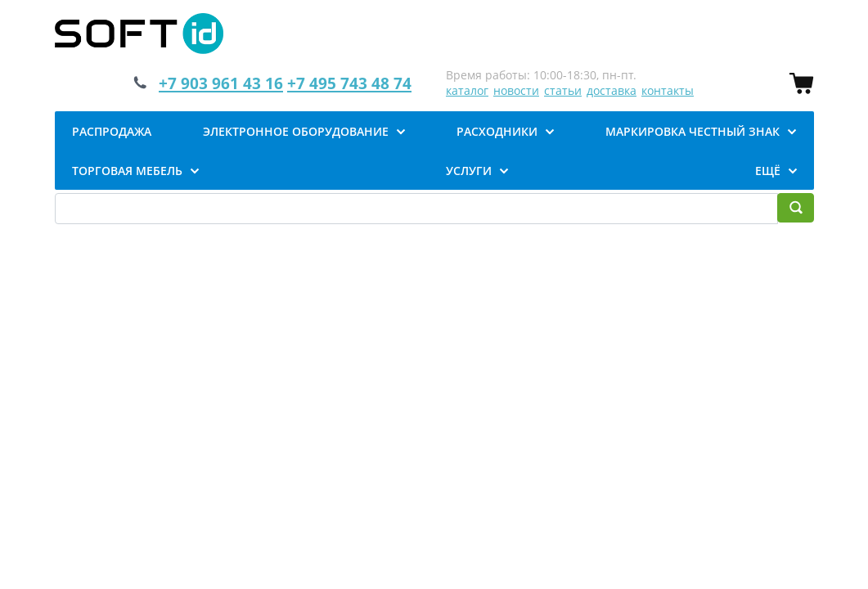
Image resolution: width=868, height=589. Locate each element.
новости (516, 90)
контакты (668, 90)
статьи (563, 90)
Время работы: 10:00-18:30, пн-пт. (541, 75)
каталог (467, 90)
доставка (612, 90)
